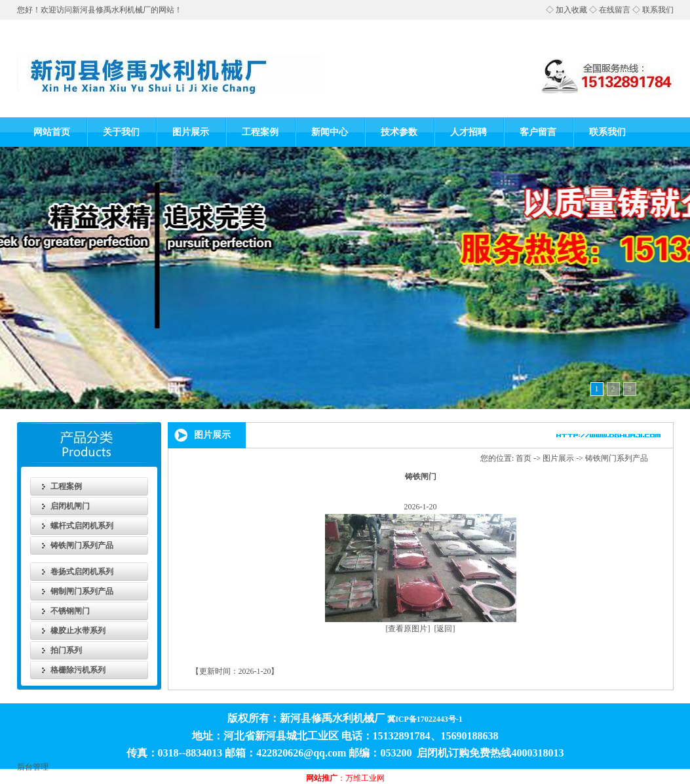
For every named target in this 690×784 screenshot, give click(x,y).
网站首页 (52, 132)
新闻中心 (330, 132)
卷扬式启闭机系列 (82, 572)
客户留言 (538, 132)
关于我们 (121, 132)
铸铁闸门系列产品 (82, 545)
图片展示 (191, 132)
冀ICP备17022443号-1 (425, 719)
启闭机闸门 (70, 506)
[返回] (445, 629)
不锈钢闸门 (70, 611)
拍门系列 (66, 650)
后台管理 (33, 767)
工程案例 (260, 132)
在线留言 (615, 10)
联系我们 (658, 10)
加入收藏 (571, 10)
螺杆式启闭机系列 (82, 526)
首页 (524, 458)
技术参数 (399, 132)
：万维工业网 (345, 778)
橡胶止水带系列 (78, 631)
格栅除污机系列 (78, 670)
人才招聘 (469, 132)
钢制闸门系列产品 (82, 591)
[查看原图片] (408, 629)
